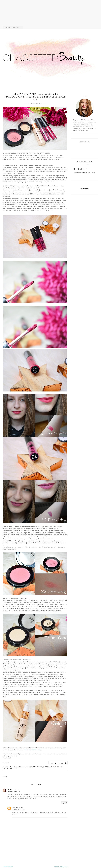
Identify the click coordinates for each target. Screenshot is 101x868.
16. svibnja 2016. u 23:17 (18, 810)
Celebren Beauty (13, 789)
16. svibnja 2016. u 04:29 (14, 792)
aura (11, 767)
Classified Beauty (18, 808)
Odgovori (64, 803)
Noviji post (8, 867)
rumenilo (48, 767)
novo (26, 767)
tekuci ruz (14, 768)
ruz (55, 767)
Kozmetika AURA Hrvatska (33, 750)
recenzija (32, 767)
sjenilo (60, 767)
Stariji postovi (60, 867)
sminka (6, 768)
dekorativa (18, 767)
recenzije (40, 767)
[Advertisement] (50, 13)
